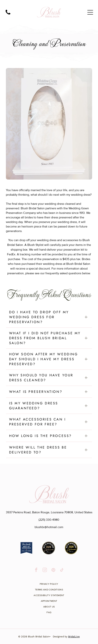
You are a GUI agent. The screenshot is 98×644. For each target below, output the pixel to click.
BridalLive (74, 637)
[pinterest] (53, 570)
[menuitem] (49, 583)
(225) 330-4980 (49, 520)
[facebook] (36, 570)
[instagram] (45, 570)
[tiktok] (62, 570)
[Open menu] (90, 12)
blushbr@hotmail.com (49, 527)
